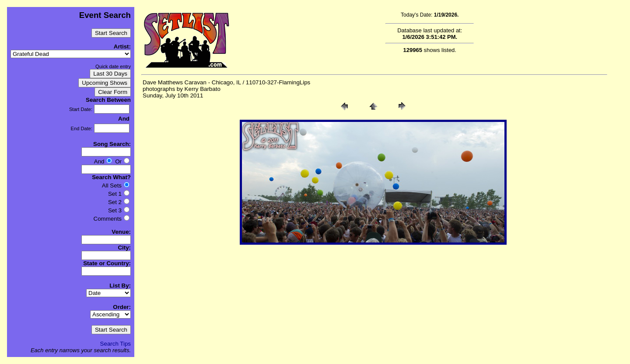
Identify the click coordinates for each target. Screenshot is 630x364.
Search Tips (115, 344)
